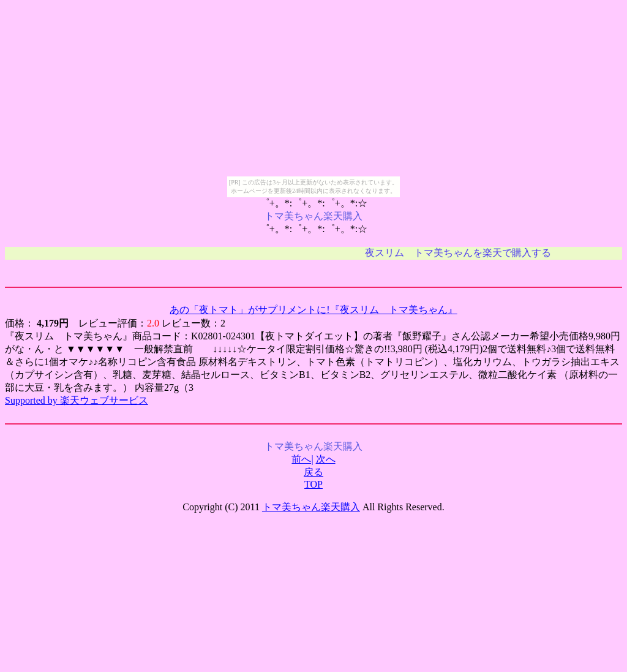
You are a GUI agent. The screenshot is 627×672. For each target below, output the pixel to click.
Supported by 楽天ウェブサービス (77, 400)
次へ (326, 459)
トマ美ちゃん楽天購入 (311, 507)
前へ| (302, 459)
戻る (313, 472)
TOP (313, 484)
